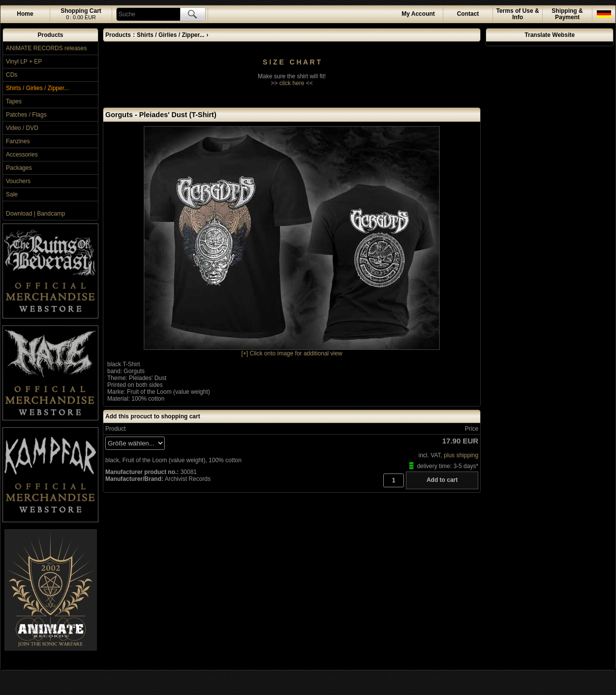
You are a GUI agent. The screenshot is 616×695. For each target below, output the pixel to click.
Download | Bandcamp (36, 214)
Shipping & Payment (567, 14)
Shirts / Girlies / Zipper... (37, 88)
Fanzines (18, 141)
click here (292, 83)
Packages (19, 168)
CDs (12, 75)
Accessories (22, 155)
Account (418, 14)
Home (25, 14)
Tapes (14, 101)
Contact (468, 14)
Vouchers (18, 181)
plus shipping (461, 455)
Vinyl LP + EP (24, 62)
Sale (12, 194)
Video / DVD (22, 128)
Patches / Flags (26, 115)
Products (50, 35)
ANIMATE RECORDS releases (46, 48)
